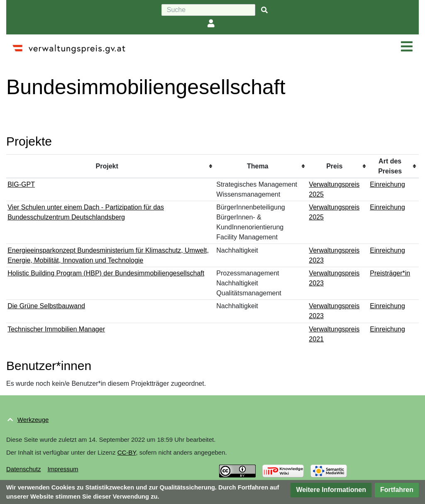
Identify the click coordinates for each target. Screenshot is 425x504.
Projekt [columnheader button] (107, 166)
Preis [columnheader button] (334, 166)
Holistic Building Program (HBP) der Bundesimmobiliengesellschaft (106, 273)
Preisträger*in (390, 273)
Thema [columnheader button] (258, 166)
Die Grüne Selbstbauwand (46, 306)
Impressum (63, 469)
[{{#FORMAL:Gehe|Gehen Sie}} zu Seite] (264, 10)
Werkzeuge (33, 420)
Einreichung (387, 184)
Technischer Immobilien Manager (56, 329)
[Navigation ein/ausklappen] (407, 47)
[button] (331, 490)
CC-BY (127, 452)
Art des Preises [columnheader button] (390, 166)
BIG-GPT (21, 184)
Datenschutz (23, 469)
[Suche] (208, 10)
